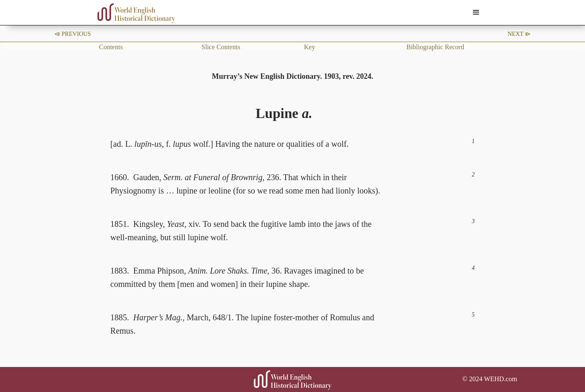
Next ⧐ (519, 34)
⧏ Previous (73, 34)
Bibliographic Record (435, 47)
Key (310, 47)
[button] (476, 13)
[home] (136, 13)
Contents (111, 47)
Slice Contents (221, 47)
